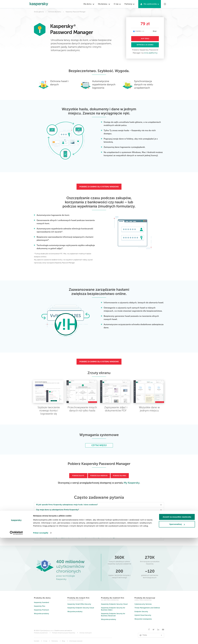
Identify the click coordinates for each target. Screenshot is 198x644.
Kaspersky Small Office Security (79, 604)
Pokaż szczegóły (41, 639)
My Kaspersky (132, 483)
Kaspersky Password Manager (76, 12)
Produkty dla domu (42, 598)
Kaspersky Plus (40, 606)
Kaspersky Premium (41, 610)
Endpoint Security (141, 612)
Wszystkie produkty (41, 614)
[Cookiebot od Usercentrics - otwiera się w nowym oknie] (16, 639)
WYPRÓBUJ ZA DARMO (145, 45)
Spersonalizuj (177, 630)
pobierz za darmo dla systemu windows (99, 187)
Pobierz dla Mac (120, 476)
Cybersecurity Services (143, 604)
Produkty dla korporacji (145, 598)
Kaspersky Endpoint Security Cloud (81, 608)
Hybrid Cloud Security (143, 615)
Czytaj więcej (99, 445)
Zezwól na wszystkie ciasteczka (177, 623)
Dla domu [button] (89, 4)
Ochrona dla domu (55, 12)
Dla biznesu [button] (104, 4)
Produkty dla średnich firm (113, 598)
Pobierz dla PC (78, 476)
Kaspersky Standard (41, 603)
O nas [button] (116, 4)
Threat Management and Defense (147, 608)
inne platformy (151, 53)
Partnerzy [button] (128, 4)
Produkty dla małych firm (78, 598)
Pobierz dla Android (99, 476)
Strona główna (39, 12)
